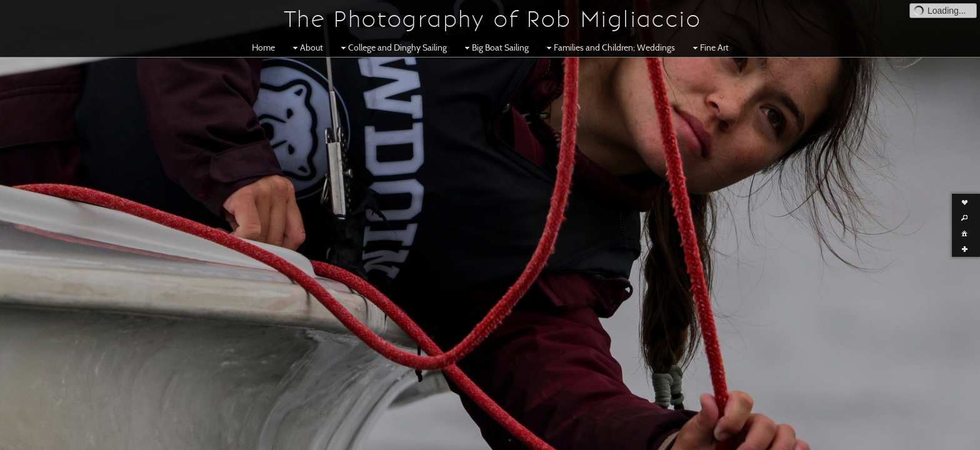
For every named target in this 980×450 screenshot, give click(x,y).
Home (263, 47)
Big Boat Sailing (495, 47)
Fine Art (709, 47)
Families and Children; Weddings (609, 47)
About (307, 47)
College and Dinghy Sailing (392, 47)
